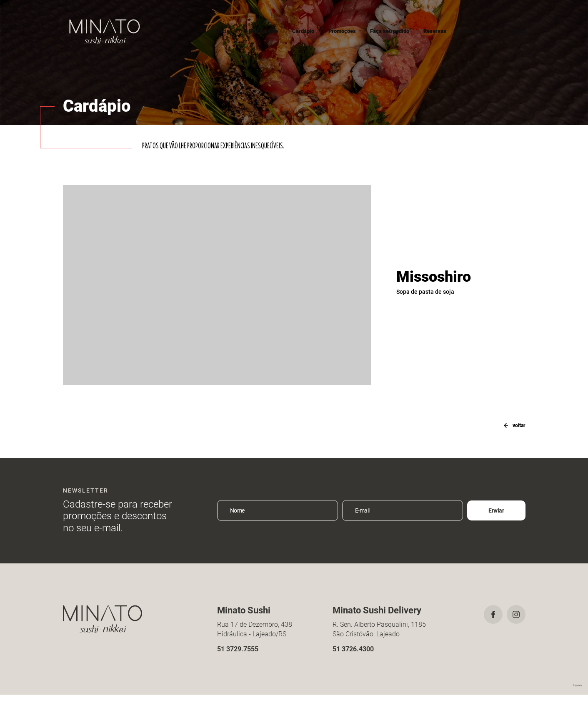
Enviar (496, 519)
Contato (516, 31)
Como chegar (477, 31)
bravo (578, 694)
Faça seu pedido (390, 31)
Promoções (342, 31)
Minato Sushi (105, 31)
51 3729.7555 (238, 657)
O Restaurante (261, 31)
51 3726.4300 (353, 657)
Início (223, 31)
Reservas (435, 31)
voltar (511, 425)
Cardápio (303, 31)
